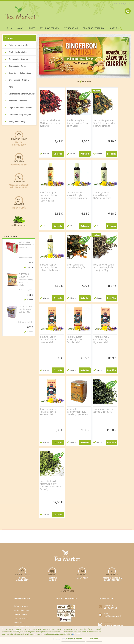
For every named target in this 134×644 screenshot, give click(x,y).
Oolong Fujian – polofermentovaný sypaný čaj (26, 245)
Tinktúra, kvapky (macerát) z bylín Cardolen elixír (75, 340)
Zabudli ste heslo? (21, 618)
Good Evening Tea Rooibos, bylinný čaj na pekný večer (78, 123)
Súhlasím (94, 639)
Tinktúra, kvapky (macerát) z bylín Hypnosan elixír (101, 340)
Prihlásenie (113, 3)
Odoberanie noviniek (113, 625)
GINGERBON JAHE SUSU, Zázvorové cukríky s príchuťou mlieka (26, 280)
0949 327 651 (110, 608)
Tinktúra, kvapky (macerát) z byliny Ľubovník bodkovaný (50, 267)
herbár (32, 28)
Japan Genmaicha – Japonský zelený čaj (76, 266)
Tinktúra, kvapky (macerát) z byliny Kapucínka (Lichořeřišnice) (48, 197)
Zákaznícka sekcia (21, 614)
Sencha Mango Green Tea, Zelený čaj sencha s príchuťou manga (105, 123)
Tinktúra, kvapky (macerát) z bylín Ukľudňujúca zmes (102, 195)
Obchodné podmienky (22, 610)
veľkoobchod (71, 28)
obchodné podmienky (93, 28)
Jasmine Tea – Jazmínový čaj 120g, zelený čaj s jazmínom (77, 412)
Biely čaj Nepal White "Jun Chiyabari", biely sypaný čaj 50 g (104, 267)
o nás (10, 28)
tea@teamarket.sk (113, 616)
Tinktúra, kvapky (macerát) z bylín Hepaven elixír (48, 340)
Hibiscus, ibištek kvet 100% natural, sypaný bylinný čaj (50, 123)
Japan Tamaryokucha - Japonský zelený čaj (104, 410)
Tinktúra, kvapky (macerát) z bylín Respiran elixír (48, 412)
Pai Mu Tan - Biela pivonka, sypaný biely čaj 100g (26, 309)
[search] (120, 28)
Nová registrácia (124, 3)
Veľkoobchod (19, 622)
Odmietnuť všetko (73, 639)
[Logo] (21, 13)
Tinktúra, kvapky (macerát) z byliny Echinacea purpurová (77, 195)
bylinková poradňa (50, 28)
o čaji (20, 28)
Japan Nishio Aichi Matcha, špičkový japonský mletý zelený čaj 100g (51, 485)
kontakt (113, 28)
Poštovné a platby (21, 606)
